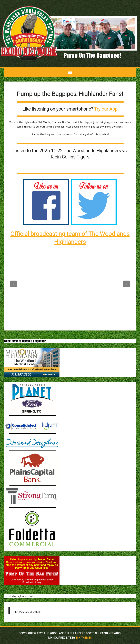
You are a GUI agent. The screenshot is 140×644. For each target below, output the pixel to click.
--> (126, 284)
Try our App (106, 109)
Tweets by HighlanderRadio (20, 596)
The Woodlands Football (27, 612)
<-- (14, 284)
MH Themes (84, 638)
